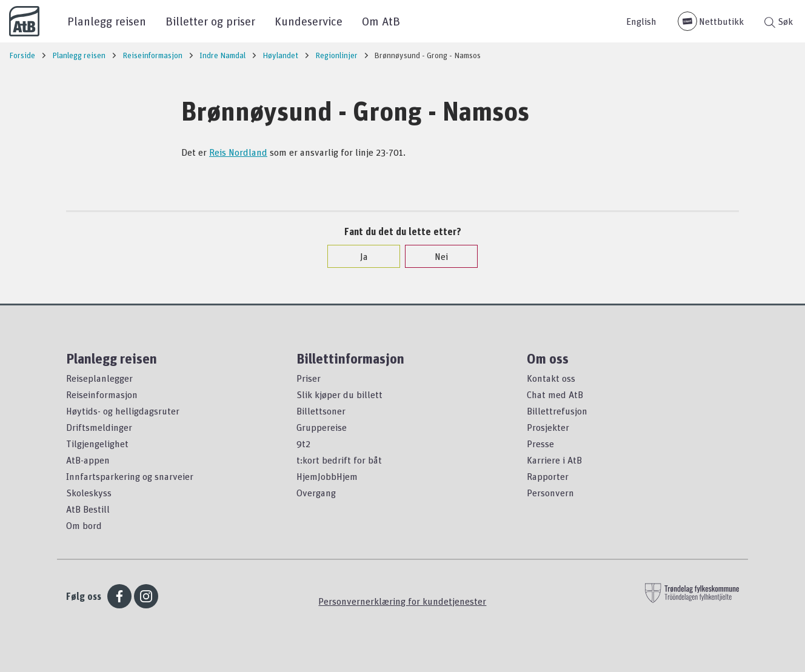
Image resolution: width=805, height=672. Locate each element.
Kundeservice (309, 21)
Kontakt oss (551, 378)
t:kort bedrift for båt (339, 460)
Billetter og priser (210, 21)
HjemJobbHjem (327, 476)
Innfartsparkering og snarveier (130, 476)
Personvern (550, 493)
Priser (309, 378)
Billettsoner (321, 411)
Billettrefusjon (557, 411)
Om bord (84, 525)
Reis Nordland (238, 152)
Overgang (316, 493)
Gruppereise (322, 427)
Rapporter (548, 476)
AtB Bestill (88, 509)
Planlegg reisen (107, 21)
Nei (435, 256)
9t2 (303, 444)
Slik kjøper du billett (339, 394)
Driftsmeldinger (99, 427)
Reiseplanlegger (99, 378)
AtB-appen (88, 460)
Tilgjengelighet (97, 444)
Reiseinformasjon (102, 394)
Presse (540, 444)
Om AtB (381, 21)
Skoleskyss (89, 493)
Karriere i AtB (554, 460)
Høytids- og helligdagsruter (123, 411)
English (641, 21)
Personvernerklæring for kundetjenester (402, 601)
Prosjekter (548, 427)
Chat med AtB (555, 394)
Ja (358, 256)
